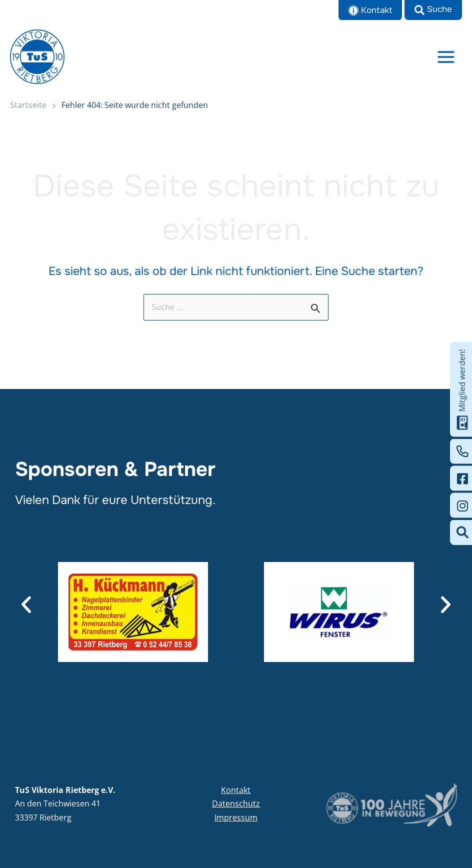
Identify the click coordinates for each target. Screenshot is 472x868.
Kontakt (236, 790)
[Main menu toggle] (446, 57)
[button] (433, 10)
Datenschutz (236, 803)
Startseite (28, 106)
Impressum (236, 817)
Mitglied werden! (462, 389)
